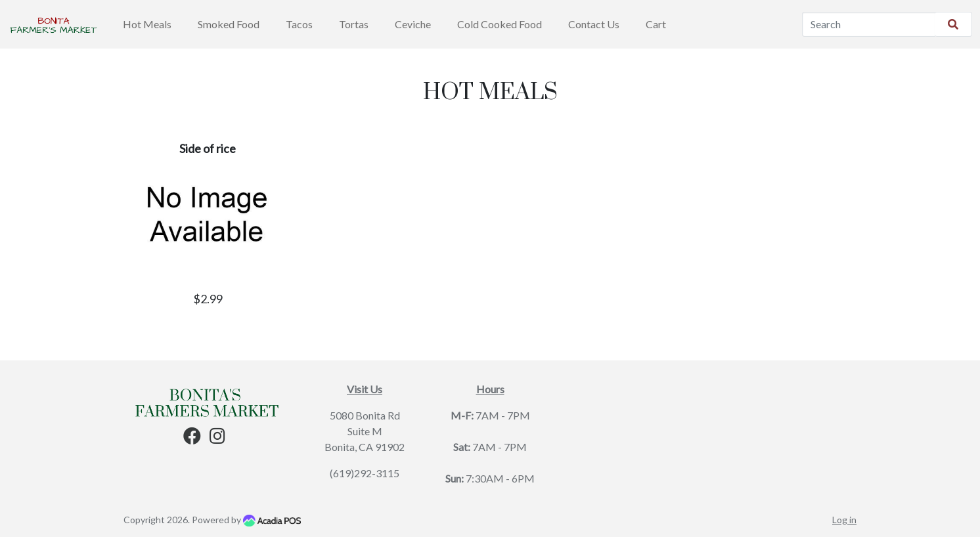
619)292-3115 (366, 473)
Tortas (354, 24)
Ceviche (413, 24)
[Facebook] (192, 438)
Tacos (299, 24)
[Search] (869, 24)
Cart (656, 24)
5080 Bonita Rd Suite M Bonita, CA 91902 (365, 431)
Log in (844, 520)
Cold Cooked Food (500, 24)
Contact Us (594, 24)
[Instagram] (217, 438)
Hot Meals (147, 24)
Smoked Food (229, 24)
